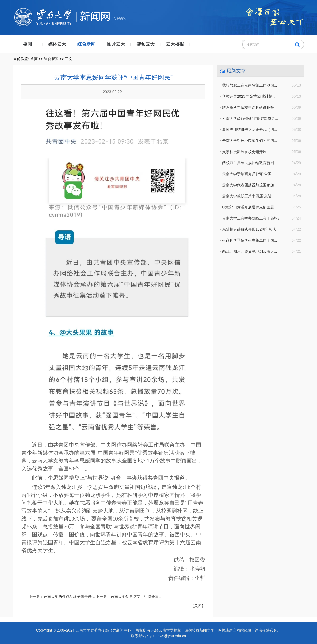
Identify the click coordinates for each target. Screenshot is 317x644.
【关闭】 (198, 606)
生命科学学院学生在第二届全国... (250, 240)
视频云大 (146, 44)
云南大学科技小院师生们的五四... (250, 141)
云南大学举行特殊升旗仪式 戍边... (250, 118)
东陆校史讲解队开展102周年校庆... (251, 229)
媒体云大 (57, 44)
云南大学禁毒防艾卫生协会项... (136, 597)
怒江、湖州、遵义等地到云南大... (250, 251)
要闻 (27, 44)
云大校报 (175, 44)
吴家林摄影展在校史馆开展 (244, 152)
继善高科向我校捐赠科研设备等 (248, 107)
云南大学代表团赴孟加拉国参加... (250, 185)
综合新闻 (86, 44)
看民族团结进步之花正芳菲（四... (250, 130)
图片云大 (116, 44)
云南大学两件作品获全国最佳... (69, 597)
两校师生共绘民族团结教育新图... (250, 163)
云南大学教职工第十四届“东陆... (248, 196)
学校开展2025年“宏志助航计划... (249, 96)
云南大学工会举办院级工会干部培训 (252, 218)
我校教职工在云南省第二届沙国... (250, 85)
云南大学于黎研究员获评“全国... (248, 174)
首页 (34, 59)
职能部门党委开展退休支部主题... (250, 207)
